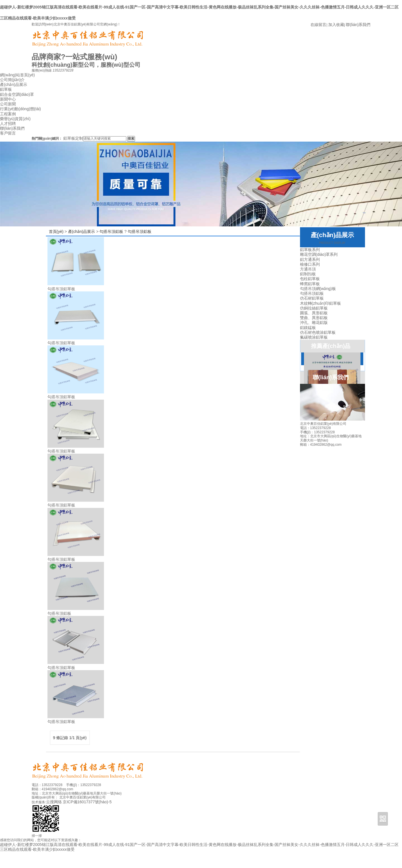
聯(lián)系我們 (358, 25)
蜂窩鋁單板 (310, 284)
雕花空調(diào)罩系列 (319, 254)
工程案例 (8, 114)
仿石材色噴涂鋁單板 (318, 332)
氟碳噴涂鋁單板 (314, 337)
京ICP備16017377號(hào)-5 (87, 802)
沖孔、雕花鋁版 (314, 322)
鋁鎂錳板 (308, 328)
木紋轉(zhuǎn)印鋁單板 (321, 303)
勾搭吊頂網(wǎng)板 (318, 289)
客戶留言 (8, 133)
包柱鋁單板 (310, 279)
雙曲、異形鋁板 (314, 318)
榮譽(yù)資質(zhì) (15, 119)
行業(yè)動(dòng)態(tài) (20, 109)
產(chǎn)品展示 (14, 85)
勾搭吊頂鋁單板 (61, 289)
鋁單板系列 (310, 250)
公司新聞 (8, 104)
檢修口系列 (310, 264)
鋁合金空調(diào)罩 (17, 94)
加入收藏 (336, 25)
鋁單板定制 (73, 138)
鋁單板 (6, 89)
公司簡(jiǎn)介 (12, 80)
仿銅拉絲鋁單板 (314, 308)
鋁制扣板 (308, 274)
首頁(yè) (56, 231)
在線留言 (318, 25)
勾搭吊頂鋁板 (111, 231)
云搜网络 (54, 802)
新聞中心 (8, 99)
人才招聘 (8, 124)
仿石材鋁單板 (312, 298)
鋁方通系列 (310, 259)
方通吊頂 (308, 269)
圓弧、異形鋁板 (314, 313)
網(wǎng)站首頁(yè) (17, 75)
